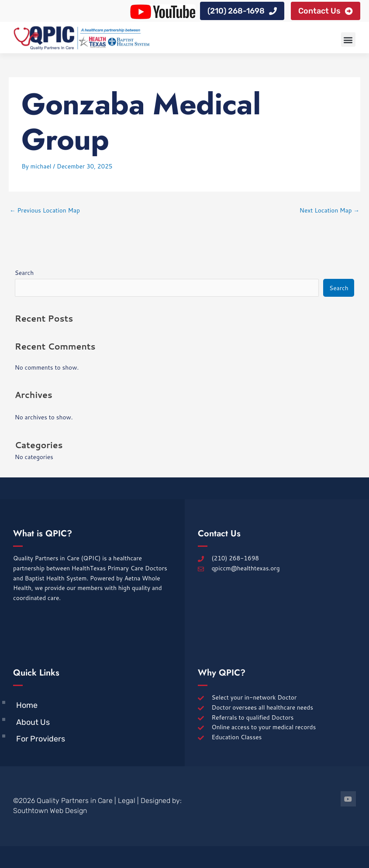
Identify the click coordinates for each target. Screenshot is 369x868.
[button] (348, 39)
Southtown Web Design (50, 811)
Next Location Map (329, 210)
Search (24, 273)
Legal (127, 801)
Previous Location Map (45, 210)
